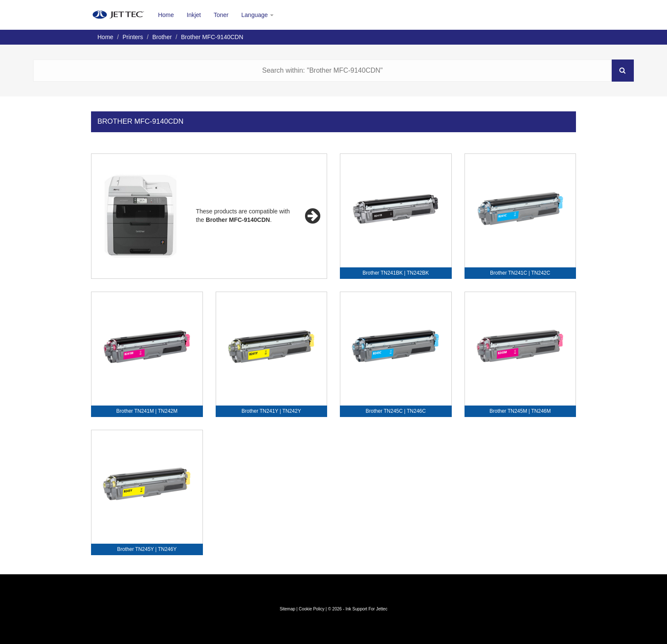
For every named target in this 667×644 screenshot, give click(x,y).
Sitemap (287, 609)
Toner (221, 15)
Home (166, 15)
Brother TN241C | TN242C (520, 273)
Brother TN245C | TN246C (396, 411)
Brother (162, 37)
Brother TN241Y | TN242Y (271, 411)
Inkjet (194, 15)
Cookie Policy (312, 609)
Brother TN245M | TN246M (520, 411)
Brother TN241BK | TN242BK (396, 273)
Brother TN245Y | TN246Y (147, 549)
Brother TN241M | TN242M (147, 411)
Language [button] (257, 15)
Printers (133, 37)
